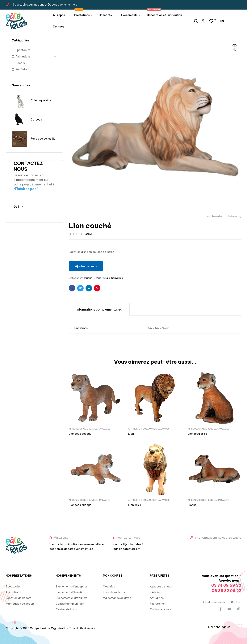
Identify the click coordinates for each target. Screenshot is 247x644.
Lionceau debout (80, 434)
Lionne (192, 505)
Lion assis (134, 505)
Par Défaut (22, 69)
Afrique (88, 278)
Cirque (97, 278)
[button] (235, 48)
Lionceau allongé (80, 505)
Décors (20, 63)
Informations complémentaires (99, 309)
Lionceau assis (197, 434)
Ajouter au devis (86, 266)
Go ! (19, 207)
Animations (23, 57)
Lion (131, 434)
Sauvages (117, 278)
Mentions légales (219, 627)
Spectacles (23, 50)
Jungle (106, 278)
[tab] (99, 309)
